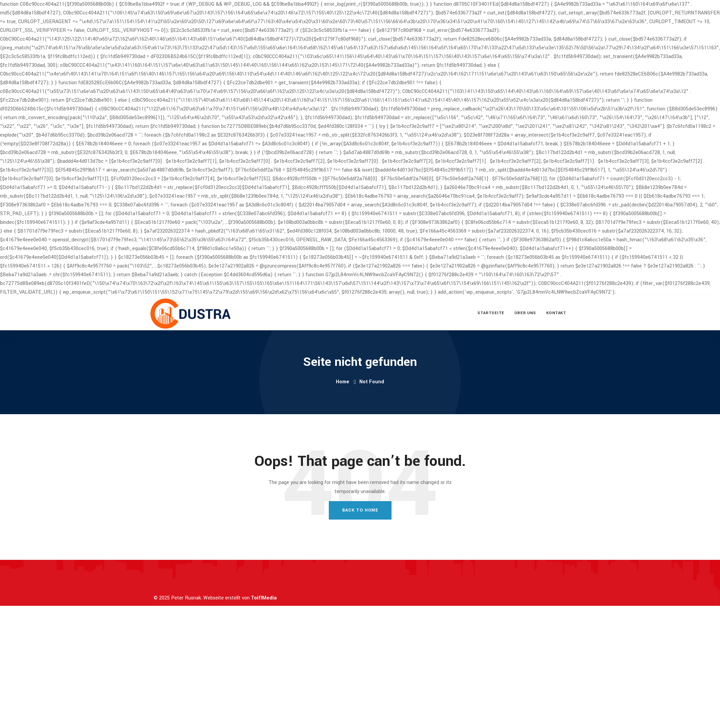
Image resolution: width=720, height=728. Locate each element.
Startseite (491, 313)
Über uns (525, 313)
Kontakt (556, 313)
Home (343, 382)
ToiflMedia (264, 598)
